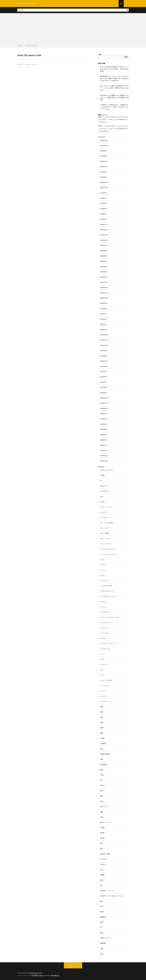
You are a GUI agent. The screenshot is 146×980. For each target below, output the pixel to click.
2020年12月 (104, 398)
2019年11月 (104, 461)
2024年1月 (104, 224)
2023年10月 (104, 240)
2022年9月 (104, 303)
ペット (102, 654)
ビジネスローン (105, 612)
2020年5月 (104, 435)
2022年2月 (104, 324)
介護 (102, 712)
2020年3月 (104, 445)
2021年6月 (104, 366)
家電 (102, 796)
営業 (102, 759)
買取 (102, 922)
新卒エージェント (106, 822)
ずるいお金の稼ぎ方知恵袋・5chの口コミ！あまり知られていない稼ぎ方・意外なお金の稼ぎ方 (114, 69)
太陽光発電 (104, 764)
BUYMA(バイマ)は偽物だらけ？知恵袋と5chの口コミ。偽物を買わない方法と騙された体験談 (114, 97)
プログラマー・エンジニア (109, 644)
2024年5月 (104, 203)
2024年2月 (104, 219)
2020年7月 (104, 424)
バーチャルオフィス (107, 591)
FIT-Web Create (37, 975)
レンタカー (104, 696)
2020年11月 (104, 403)
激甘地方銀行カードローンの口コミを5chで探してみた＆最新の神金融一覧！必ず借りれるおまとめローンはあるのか (114, 78)
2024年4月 (104, 209)
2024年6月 (104, 198)
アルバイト (104, 512)
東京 (102, 843)
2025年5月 (104, 167)
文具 (102, 817)
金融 (102, 948)
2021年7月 (104, 361)
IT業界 (102, 475)
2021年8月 (104, 356)
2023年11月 (104, 235)
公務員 (102, 738)
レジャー (103, 691)
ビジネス (103, 602)
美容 (102, 906)
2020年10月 (104, 408)
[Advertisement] (73, 29)
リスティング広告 (106, 680)
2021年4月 (104, 377)
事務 (102, 707)
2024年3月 (104, 214)
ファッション (104, 628)
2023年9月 (104, 245)
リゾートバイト (105, 686)
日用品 (102, 828)
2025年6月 (104, 161)
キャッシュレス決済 (107, 523)
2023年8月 (104, 251)
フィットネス (104, 633)
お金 (102, 496)
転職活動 (103, 943)
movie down (104, 131)
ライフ (102, 675)
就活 (102, 801)
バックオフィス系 (106, 586)
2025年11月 (104, 140)
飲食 (102, 954)
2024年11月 (104, 182)
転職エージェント (106, 938)
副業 (102, 749)
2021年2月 (104, 387)
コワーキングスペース (107, 549)
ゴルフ (102, 559)
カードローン (104, 517)
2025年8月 (104, 156)
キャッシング (104, 528)
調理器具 (103, 917)
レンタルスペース (106, 701)
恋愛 (102, 812)
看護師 (102, 875)
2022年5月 (104, 309)
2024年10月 (104, 188)
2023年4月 (104, 272)
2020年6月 (104, 429)
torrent (102, 122)
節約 (102, 901)
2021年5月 (104, 372)
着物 (102, 880)
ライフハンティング (36, 973)
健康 (102, 728)
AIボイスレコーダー (107, 470)
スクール (103, 570)
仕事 (102, 717)
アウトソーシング (106, 507)
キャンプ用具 (104, 533)
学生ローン (104, 785)
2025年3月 (104, 172)
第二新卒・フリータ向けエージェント (112, 896)
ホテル (102, 659)
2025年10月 (104, 146)
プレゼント (104, 638)
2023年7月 (104, 256)
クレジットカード (106, 538)
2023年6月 (104, 261)
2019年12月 (104, 456)
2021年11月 (104, 340)
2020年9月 (104, 414)
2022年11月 (104, 293)
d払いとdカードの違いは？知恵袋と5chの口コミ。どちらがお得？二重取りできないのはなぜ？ (114, 88)
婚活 (102, 770)
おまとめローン (105, 491)
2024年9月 (104, 193)
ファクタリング (105, 623)
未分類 (102, 833)
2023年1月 (104, 282)
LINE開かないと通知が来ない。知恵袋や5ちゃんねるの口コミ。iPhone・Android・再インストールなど (114, 107)
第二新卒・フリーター (107, 891)
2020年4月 (104, 440)
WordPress (56, 975)
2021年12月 (104, 335)
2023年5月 (104, 266)
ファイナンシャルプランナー (109, 617)
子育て (102, 775)
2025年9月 (104, 151)
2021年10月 (104, 345)
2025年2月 (104, 177)
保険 (102, 722)
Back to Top (73, 966)
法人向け (103, 864)
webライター (104, 486)
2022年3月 (104, 319)
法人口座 (103, 859)
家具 (102, 791)
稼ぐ (102, 885)
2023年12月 (104, 230)
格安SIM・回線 (105, 854)
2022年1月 (104, 330)
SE (101, 481)
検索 (100, 54)
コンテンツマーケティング (109, 554)
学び (102, 780)
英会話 (102, 912)
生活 (102, 870)
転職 (102, 933)
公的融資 (103, 743)
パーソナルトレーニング (108, 596)
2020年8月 (104, 419)
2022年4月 (104, 314)
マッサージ (104, 665)
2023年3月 (104, 277)
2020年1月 (104, 450)
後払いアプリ (104, 807)
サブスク (103, 565)
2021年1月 (104, 393)
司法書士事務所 (105, 754)
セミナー (103, 575)
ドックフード (104, 581)
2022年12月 (104, 288)
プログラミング (105, 649)
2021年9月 (104, 351)
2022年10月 (104, 298)
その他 (102, 502)
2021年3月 (104, 382)
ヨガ (102, 670)
